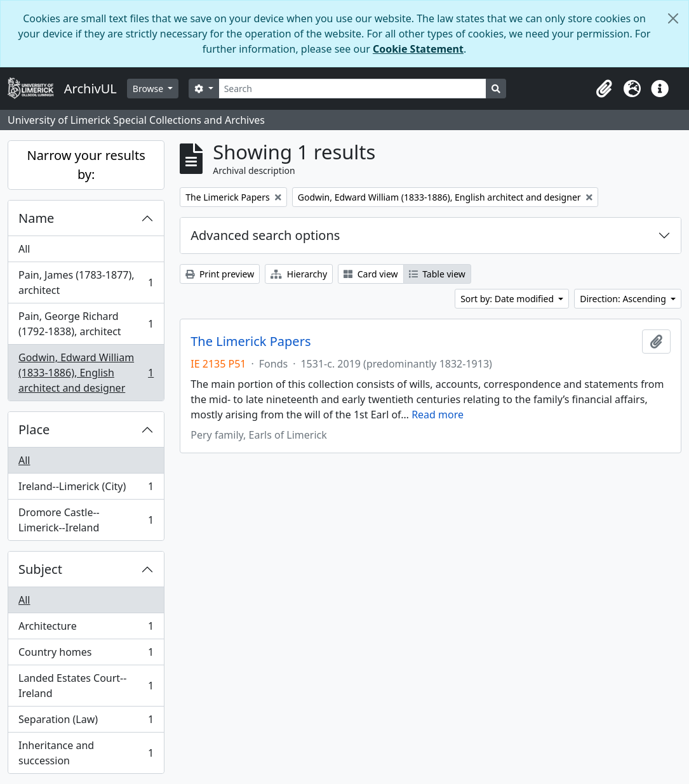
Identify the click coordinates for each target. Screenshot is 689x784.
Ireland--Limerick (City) (86, 489)
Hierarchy (299, 274)
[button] (604, 89)
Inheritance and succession (86, 753)
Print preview (220, 274)
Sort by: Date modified (508, 299)
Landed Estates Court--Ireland (86, 686)
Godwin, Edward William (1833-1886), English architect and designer (86, 373)
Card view (371, 274)
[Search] (353, 89)
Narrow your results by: (86, 165)
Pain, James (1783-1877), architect (86, 282)
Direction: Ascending (624, 299)
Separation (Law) (86, 722)
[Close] (673, 18)
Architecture (86, 629)
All (24, 249)
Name (36, 218)
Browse (149, 89)
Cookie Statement (418, 49)
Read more (438, 415)
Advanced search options (265, 235)
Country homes (86, 655)
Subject (40, 569)
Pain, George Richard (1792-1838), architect (86, 324)
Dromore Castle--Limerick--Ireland (86, 520)
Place (34, 429)
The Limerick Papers (251, 342)
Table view (437, 274)
